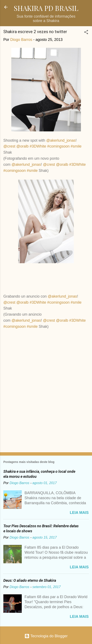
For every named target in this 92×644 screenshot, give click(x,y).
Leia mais (79, 513)
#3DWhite (38, 146)
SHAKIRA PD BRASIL (46, 8)
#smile (76, 146)
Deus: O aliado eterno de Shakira (30, 580)
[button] (86, 33)
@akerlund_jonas (61, 140)
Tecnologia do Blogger (46, 636)
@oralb (22, 146)
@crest (9, 146)
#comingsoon (58, 146)
